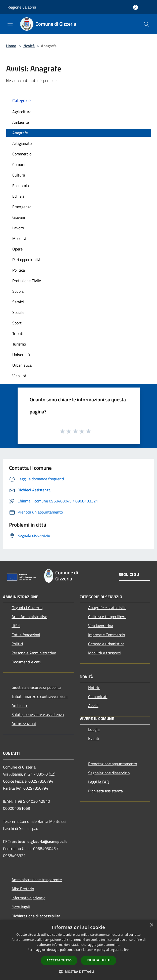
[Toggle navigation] (10, 24)
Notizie (94, 688)
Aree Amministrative (29, 617)
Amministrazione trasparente (37, 880)
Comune (19, 164)
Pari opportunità (26, 260)
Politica (19, 270)
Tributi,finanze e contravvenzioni (40, 696)
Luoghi (94, 729)
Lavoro (18, 228)
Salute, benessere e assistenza (38, 714)
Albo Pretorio (23, 889)
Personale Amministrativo (34, 653)
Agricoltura (22, 112)
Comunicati (98, 697)
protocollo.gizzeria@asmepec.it (39, 841)
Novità (29, 46)
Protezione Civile (27, 281)
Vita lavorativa (101, 626)
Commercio (22, 154)
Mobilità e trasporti (104, 653)
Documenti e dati (26, 662)
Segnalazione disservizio (109, 773)
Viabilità (19, 376)
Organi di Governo (27, 608)
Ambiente (21, 122)
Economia (21, 186)
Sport (17, 323)
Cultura (19, 175)
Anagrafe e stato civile (107, 608)
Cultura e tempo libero (107, 617)
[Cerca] (146, 24)
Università (21, 355)
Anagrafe (20, 133)
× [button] (151, 925)
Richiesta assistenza (106, 791)
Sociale (18, 312)
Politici (17, 644)
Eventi (94, 738)
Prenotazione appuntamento (113, 764)
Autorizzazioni (24, 723)
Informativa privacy (28, 898)
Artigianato (22, 143)
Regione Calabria (22, 7)
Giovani (19, 217)
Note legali (21, 907)
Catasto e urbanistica (106, 644)
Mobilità (19, 238)
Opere (17, 249)
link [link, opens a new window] (127, 950)
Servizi (18, 302)
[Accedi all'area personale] (136, 7)
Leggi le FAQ (99, 782)
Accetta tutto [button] (59, 960)
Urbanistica (22, 365)
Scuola (18, 291)
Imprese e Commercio (107, 635)
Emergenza (22, 207)
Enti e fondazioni (26, 635)
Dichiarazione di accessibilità (36, 916)
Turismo (19, 344)
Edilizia (18, 196)
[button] (79, 971)
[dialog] (78, 950)
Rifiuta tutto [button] (99, 960)
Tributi (18, 333)
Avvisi (93, 706)
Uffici (16, 626)
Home (11, 46)
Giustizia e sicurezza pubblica (36, 687)
